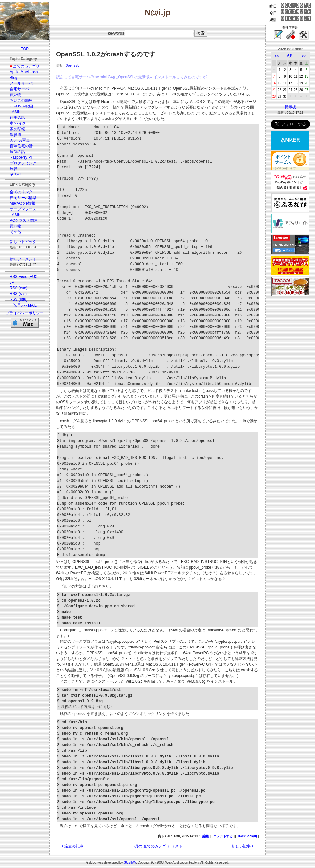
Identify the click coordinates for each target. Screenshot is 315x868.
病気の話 (17, 152)
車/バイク (18, 123)
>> (304, 56)
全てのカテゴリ (26, 66)
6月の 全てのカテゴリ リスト (157, 846)
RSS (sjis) (18, 294)
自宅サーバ (19, 89)
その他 (16, 175)
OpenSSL (72, 65)
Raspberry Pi (21, 157)
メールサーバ (21, 83)
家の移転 (17, 129)
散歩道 (16, 135)
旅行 (14, 169)
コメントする (223, 836)
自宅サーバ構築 (23, 198)
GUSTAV (130, 862)
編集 (206, 836)
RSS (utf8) (19, 299)
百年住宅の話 (21, 146)
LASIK (15, 112)
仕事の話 (17, 118)
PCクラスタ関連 (24, 220)
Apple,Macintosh (24, 72)
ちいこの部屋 (21, 100)
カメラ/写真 (20, 140)
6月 (290, 56)
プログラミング (23, 163)
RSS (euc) (19, 288)
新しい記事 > (243, 846)
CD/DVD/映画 (21, 106)
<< (277, 56)
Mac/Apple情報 (23, 203)
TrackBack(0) (247, 836)
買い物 (16, 95)
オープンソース (23, 209)
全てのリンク (21, 192)
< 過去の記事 (72, 846)
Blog (14, 78)
